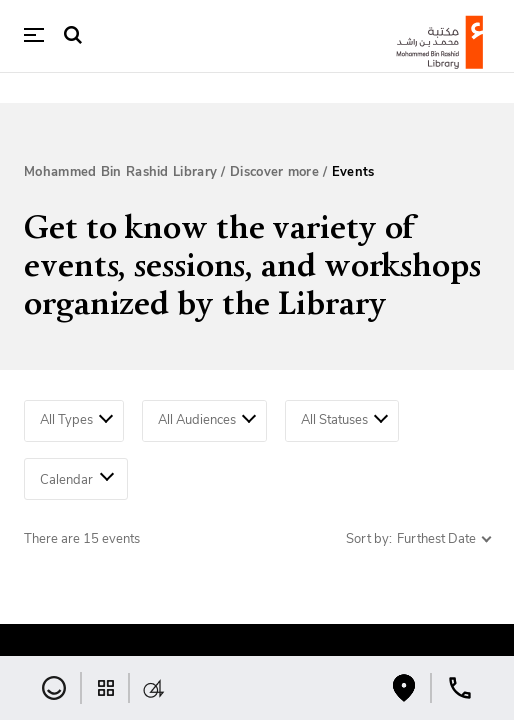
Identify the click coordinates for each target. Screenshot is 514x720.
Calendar (77, 477)
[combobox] (74, 421)
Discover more (274, 172)
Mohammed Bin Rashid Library (120, 172)
